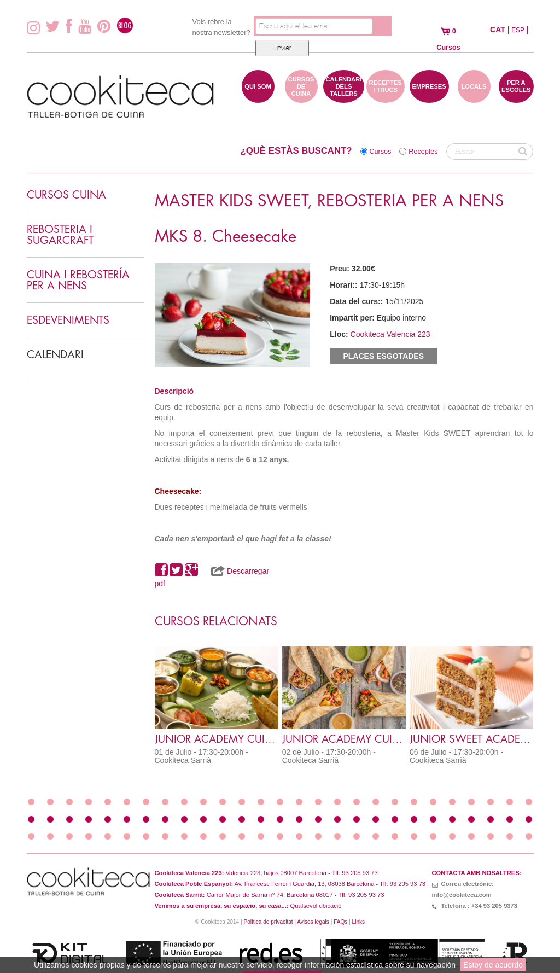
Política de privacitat (268, 922)
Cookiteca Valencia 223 (390, 334)
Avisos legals (313, 922)
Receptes (423, 152)
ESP (518, 30)
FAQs (340, 922)
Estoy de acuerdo (493, 965)
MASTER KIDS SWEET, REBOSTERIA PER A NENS (329, 201)
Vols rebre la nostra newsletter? (221, 27)
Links (359, 922)
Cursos (381, 152)
